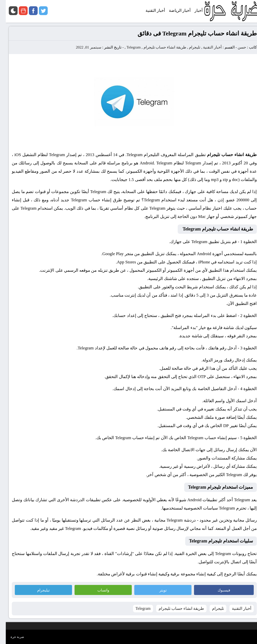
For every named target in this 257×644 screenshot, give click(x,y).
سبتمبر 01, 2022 (83, 47)
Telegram (128, 47)
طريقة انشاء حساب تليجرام (159, 47)
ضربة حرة (12, 637)
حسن (236, 47)
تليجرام (189, 47)
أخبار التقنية (207, 47)
